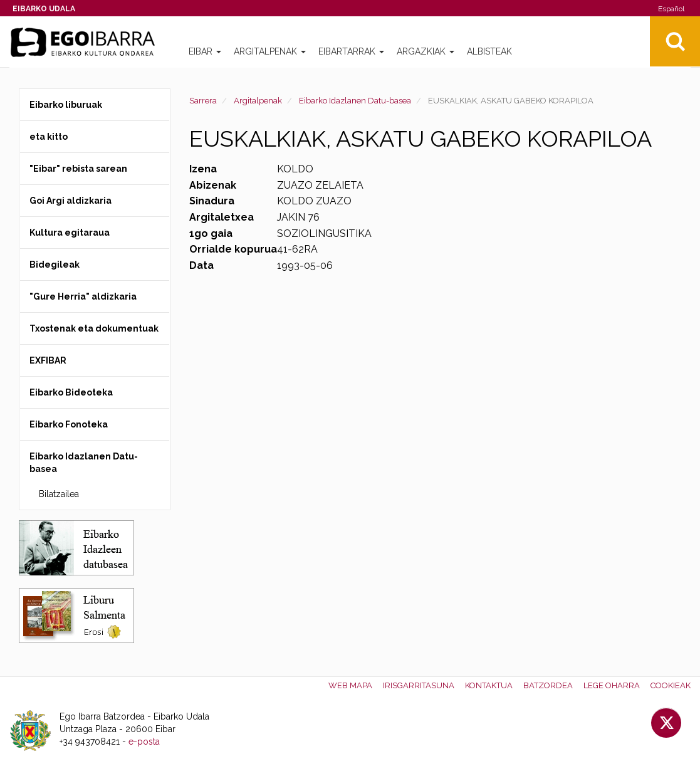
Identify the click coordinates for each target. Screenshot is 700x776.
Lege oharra (612, 685)
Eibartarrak (351, 51)
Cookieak (671, 685)
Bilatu (675, 41)
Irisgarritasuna (419, 685)
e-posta (144, 742)
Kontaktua (489, 685)
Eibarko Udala (44, 9)
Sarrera (203, 101)
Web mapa (350, 685)
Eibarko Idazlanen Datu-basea (355, 101)
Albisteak (489, 51)
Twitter (666, 723)
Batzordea (548, 685)
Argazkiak (426, 51)
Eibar (205, 51)
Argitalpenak (270, 51)
